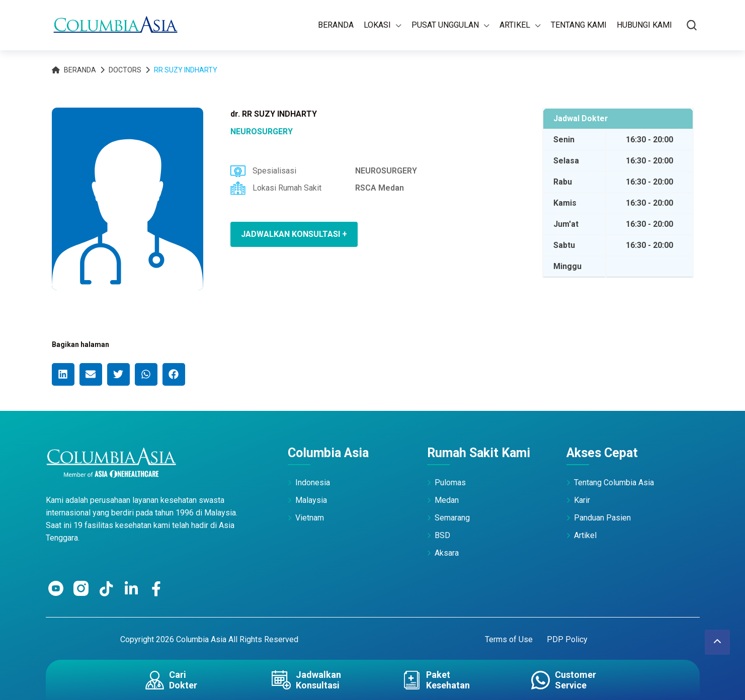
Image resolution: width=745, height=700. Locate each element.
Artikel (515, 25)
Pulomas (450, 483)
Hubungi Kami (644, 25)
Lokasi (377, 25)
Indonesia (313, 483)
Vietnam (310, 518)
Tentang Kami (579, 25)
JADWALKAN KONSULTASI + (294, 234)
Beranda (336, 25)
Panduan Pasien (602, 518)
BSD (442, 535)
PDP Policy (567, 639)
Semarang (452, 518)
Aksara (447, 553)
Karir (582, 500)
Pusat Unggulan (445, 25)
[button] (63, 374)
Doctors (125, 70)
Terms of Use (509, 639)
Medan (447, 500)
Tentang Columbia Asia (614, 483)
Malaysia (311, 500)
